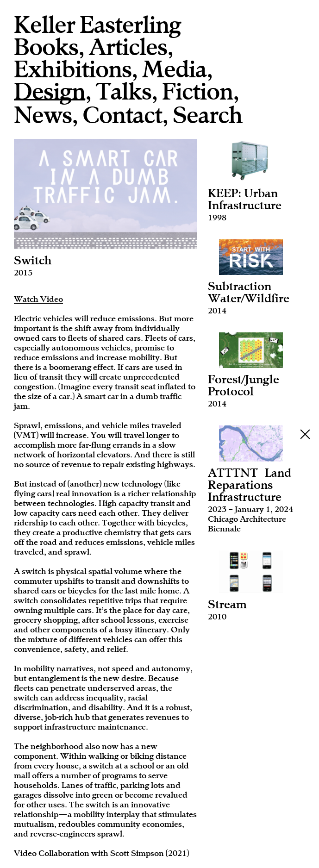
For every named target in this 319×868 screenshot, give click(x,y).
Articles (128, 47)
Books (46, 47)
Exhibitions (73, 69)
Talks (124, 92)
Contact (122, 115)
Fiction (197, 92)
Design (50, 92)
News (43, 115)
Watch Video (38, 299)
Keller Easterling (97, 25)
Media (174, 69)
